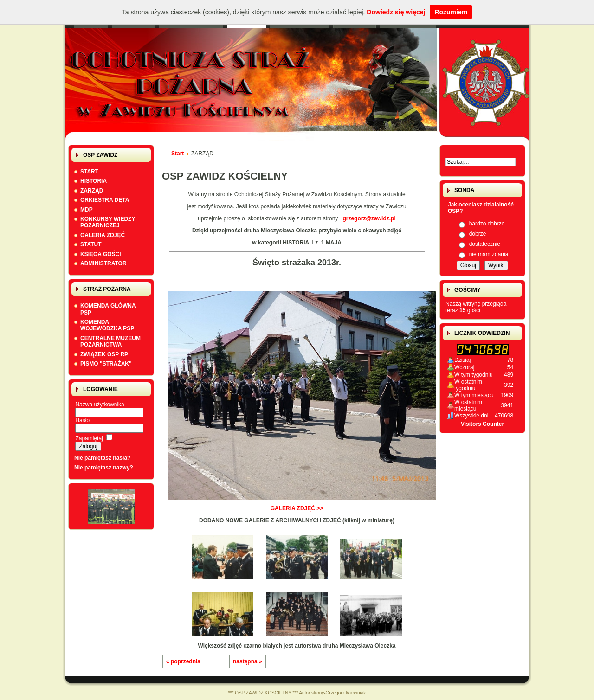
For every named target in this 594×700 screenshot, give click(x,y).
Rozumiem (451, 12)
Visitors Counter (482, 424)
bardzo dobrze (487, 224)
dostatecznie (485, 244)
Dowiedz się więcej (396, 12)
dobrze (478, 234)
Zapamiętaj (89, 438)
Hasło (82, 420)
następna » (248, 661)
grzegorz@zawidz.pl (369, 218)
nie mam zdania (489, 254)
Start (178, 154)
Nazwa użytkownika (100, 405)
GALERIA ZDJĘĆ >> (307, 506)
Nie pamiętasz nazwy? (104, 468)
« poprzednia (183, 661)
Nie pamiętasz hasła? (102, 458)
